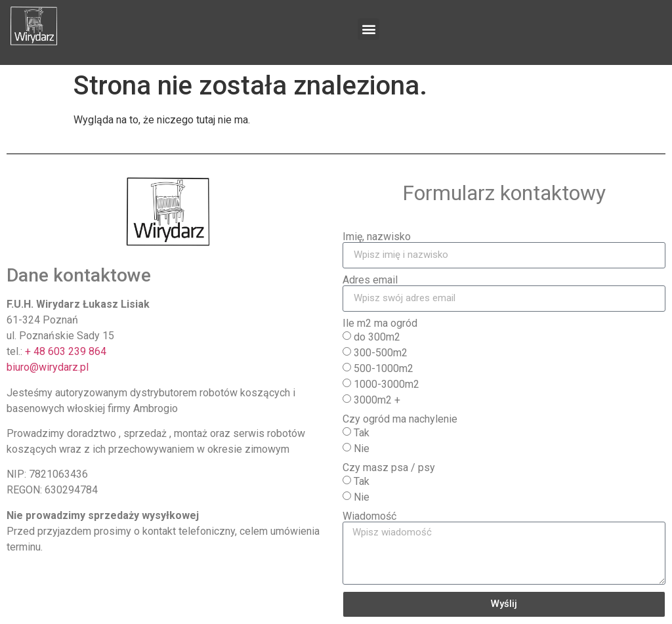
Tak (362, 432)
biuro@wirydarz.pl (48, 367)
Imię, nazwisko (377, 237)
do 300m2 (377, 336)
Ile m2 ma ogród (380, 323)
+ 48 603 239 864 (66, 351)
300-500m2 (381, 352)
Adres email (370, 280)
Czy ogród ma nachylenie (400, 419)
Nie (362, 448)
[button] (368, 29)
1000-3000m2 (387, 384)
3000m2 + (377, 399)
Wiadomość (369, 516)
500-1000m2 (384, 368)
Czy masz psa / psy (389, 468)
